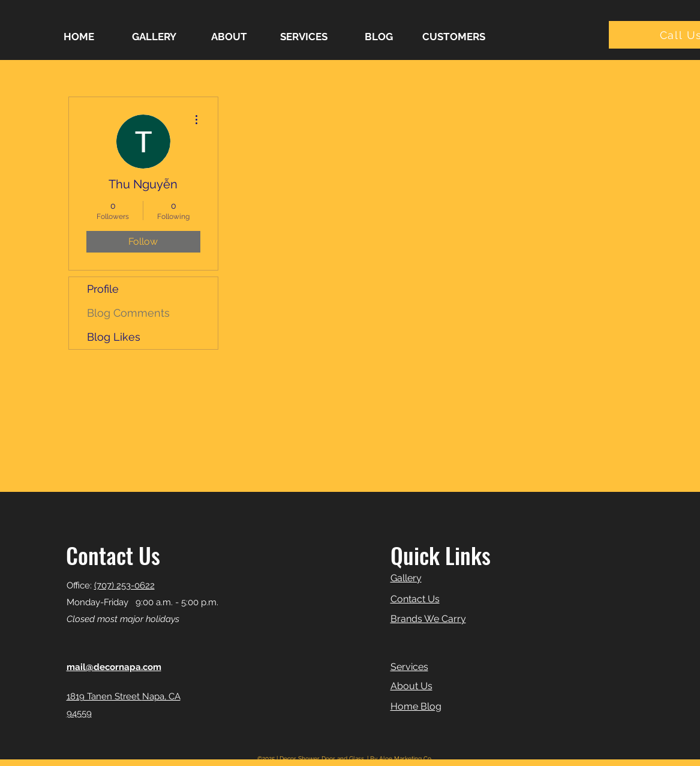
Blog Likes (114, 337)
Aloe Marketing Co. (406, 759)
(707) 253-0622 (124, 585)
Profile (103, 289)
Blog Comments (128, 313)
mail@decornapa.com (114, 667)
